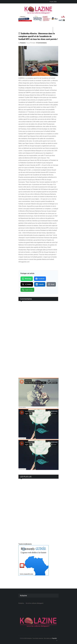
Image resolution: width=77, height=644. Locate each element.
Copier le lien (27, 290)
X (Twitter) (27, 284)
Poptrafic (54, 638)
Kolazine (23, 43)
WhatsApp (27, 279)
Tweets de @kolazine (25, 544)
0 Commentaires (41, 43)
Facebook (40, 279)
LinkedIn (40, 284)
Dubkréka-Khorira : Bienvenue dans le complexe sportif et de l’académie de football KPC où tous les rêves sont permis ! (38, 36)
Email (51, 284)
